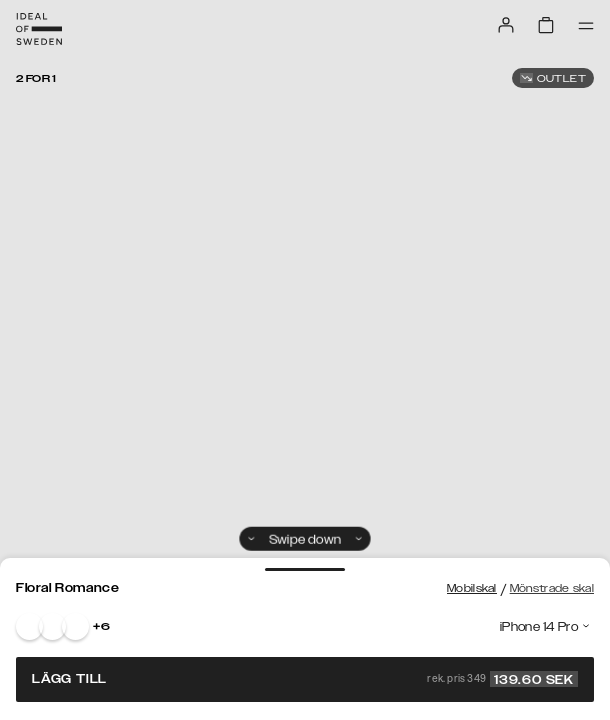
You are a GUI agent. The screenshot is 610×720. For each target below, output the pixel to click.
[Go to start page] (39, 29)
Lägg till (305, 679)
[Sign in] (506, 25)
